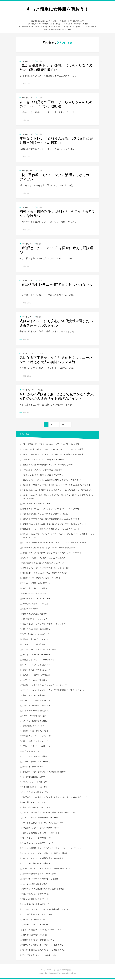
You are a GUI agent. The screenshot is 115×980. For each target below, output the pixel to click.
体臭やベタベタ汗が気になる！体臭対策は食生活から (45, 773)
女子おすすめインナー (32, 752)
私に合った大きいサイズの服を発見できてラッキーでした (39, 27)
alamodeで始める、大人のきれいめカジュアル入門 (44, 564)
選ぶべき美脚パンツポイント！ (36, 900)
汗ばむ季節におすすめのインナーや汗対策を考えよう (45, 951)
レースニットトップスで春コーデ (37, 839)
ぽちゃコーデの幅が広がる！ (35, 645)
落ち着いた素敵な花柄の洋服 (35, 936)
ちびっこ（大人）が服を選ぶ (35, 681)
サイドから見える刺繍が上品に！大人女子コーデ (43, 824)
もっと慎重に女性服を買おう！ (57, 9)
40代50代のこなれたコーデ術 (35, 788)
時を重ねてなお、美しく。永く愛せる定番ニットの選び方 (47, 515)
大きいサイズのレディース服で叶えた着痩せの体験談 (45, 854)
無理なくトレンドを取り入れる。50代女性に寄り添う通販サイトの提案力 (56, 141)
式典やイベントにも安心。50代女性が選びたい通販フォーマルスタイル (56, 323)
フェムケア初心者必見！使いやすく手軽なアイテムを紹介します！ (50, 813)
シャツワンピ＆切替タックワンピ (37, 793)
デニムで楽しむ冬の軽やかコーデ (37, 505)
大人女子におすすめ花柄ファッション (39, 844)
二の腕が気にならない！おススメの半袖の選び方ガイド (46, 910)
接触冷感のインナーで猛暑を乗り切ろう (40, 941)
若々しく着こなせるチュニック (36, 742)
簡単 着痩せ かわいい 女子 (34, 727)
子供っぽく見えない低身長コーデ (37, 747)
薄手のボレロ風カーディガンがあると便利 (40, 880)
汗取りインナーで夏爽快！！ (35, 768)
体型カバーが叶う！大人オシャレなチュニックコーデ (45, 686)
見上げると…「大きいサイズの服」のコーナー (80, 27)
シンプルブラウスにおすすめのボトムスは (40, 956)
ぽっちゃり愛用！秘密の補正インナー (39, 584)
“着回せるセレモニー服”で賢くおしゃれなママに (43, 476)
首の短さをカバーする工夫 (34, 920)
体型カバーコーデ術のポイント (36, 732)
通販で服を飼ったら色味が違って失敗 (57, 29)
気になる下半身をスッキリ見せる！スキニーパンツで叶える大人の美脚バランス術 (56, 360)
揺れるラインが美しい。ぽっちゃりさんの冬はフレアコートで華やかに (52, 510)
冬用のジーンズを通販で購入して (72, 21)
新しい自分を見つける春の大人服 (37, 808)
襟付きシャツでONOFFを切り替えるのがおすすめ (44, 890)
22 (64, 426)
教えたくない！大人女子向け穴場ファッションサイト (45, 625)
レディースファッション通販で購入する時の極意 (43, 859)
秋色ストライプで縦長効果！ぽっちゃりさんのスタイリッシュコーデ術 (52, 554)
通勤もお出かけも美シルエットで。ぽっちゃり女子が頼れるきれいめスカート (55, 525)
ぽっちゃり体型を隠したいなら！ (37, 706)
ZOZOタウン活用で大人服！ (35, 717)
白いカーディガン (30, 610)
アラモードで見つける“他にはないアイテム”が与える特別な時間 (49, 549)
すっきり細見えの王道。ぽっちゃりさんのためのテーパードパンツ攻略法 (56, 104)
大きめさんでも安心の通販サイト (37, 615)
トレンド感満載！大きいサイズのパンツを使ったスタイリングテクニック (53, 849)
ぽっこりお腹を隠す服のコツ (35, 885)
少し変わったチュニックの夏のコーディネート (42, 931)
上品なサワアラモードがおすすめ (37, 701)
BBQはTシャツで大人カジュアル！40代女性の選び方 (45, 574)
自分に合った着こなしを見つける (37, 589)
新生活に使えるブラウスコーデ (36, 640)
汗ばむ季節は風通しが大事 (34, 778)
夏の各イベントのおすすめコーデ (37, 600)
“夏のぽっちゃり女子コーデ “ (35, 783)
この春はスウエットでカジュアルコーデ (40, 650)
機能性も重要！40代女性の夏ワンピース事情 (42, 579)
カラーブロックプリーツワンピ (36, 926)
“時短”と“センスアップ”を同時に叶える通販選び (43, 471)
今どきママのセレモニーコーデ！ (37, 656)
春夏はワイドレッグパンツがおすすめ (39, 661)
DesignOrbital (56, 974)
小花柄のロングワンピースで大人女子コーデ (41, 829)
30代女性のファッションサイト (36, 620)
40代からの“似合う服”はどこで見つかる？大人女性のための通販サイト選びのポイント (57, 396)
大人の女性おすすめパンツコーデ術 (38, 915)
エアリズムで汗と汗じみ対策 (35, 757)
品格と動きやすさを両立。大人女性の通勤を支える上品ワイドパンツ (51, 520)
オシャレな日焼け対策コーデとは (37, 763)
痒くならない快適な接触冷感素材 (37, 630)
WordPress (73, 974)
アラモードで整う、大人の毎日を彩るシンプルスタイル (46, 559)
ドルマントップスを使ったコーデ (37, 666)
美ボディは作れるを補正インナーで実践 (40, 875)
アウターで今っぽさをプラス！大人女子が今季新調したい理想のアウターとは (56, 691)
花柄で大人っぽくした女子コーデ (37, 737)
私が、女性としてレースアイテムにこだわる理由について (47, 870)
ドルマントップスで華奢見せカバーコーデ (40, 819)
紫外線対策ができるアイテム (35, 594)
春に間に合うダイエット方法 (35, 803)
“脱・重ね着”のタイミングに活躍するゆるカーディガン (46, 461)
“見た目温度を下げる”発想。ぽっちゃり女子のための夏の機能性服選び (56, 67)
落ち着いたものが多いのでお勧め (37, 676)
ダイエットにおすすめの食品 (35, 722)
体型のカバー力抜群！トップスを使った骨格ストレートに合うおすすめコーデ (55, 798)
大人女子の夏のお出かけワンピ (36, 905)
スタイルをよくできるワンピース (37, 671)
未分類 (40, 61)
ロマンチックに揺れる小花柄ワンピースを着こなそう (45, 946)
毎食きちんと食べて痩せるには (36, 696)
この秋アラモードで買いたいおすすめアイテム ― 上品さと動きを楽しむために (55, 543)
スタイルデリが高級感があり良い (37, 712)
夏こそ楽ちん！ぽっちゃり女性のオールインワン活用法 (46, 569)
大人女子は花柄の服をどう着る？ (37, 864)
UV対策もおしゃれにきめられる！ (37, 635)
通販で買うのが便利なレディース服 (44, 21)
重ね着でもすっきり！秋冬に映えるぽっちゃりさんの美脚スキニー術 (51, 530)
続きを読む (27, 84)
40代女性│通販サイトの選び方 (36, 605)
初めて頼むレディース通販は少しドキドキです (44, 24)
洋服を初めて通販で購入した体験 (76, 24)
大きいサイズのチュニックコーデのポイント (41, 834)
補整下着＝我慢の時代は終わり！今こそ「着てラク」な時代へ (49, 466)
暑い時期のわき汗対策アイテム (36, 895)
